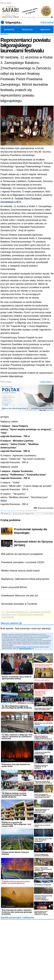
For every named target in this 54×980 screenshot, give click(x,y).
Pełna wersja (47, 22)
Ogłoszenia (45, 30)
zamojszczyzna (9, 614)
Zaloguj (21, 649)
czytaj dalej (46, 382)
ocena (29, 514)
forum (7, 514)
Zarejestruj (28, 649)
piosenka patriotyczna (17, 612)
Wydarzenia (27, 30)
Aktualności (9, 30)
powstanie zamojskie (40, 612)
